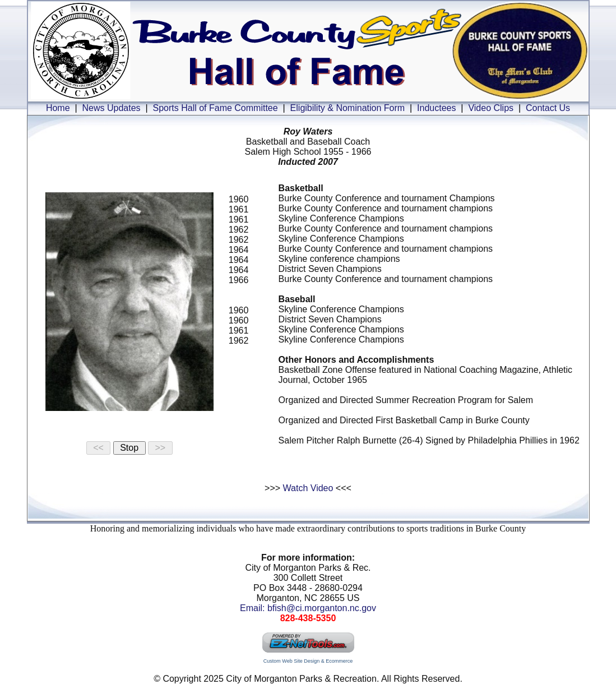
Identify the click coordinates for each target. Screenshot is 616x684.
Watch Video (308, 488)
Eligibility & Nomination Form (348, 108)
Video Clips (491, 108)
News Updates (112, 108)
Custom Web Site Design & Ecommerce (308, 661)
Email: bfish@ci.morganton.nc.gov (308, 608)
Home (58, 108)
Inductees (436, 108)
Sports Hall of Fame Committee (215, 108)
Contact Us (548, 108)
